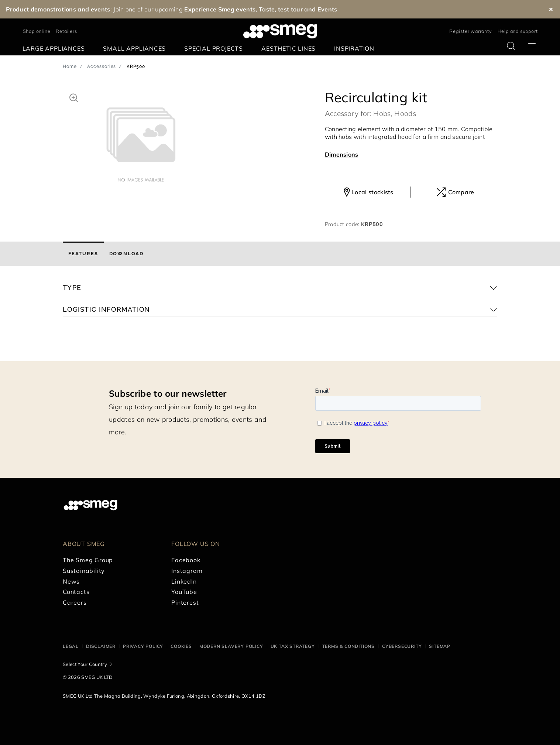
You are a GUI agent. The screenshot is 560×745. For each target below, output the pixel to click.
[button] (74, 97)
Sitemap (440, 646)
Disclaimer (101, 646)
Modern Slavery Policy (231, 646)
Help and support (518, 31)
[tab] (83, 254)
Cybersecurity (402, 646)
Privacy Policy (143, 646)
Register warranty (471, 31)
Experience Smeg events (220, 9)
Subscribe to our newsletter (168, 393)
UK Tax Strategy (293, 646)
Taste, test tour (281, 9)
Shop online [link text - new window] (37, 31)
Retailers (66, 31)
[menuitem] (56, 49)
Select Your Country (85, 664)
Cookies (181, 646)
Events (327, 9)
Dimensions (342, 154)
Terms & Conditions (348, 646)
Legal (71, 646)
